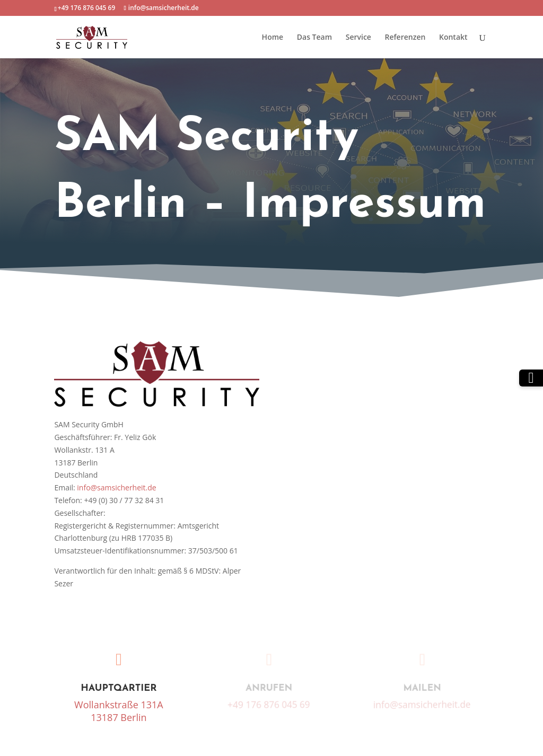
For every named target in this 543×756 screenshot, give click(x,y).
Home (273, 38)
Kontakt (453, 38)
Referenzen (405, 38)
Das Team (314, 38)
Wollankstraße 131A (119, 705)
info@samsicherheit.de (116, 487)
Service (358, 38)
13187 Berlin (119, 717)
